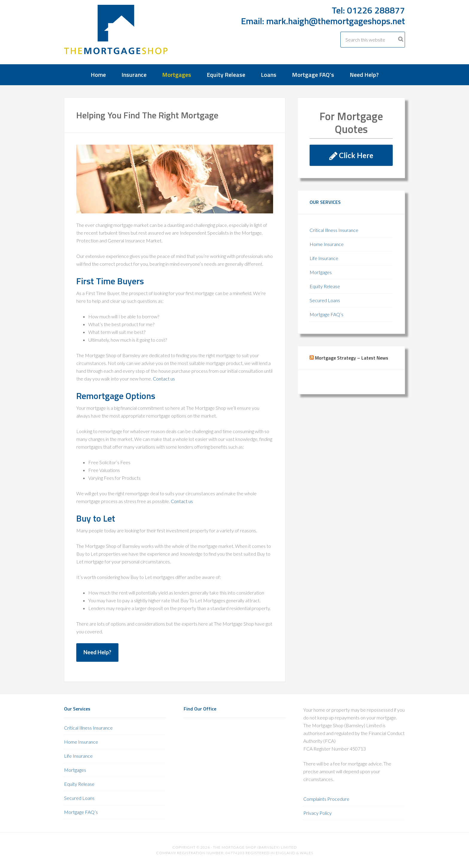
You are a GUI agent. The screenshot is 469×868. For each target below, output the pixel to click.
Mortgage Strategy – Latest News (352, 358)
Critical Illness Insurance (334, 230)
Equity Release (325, 286)
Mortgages (321, 272)
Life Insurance (324, 258)
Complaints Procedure (326, 799)
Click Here (351, 155)
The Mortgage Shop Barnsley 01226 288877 (116, 34)
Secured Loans (325, 300)
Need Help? (97, 652)
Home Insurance (327, 244)
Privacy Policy (318, 813)
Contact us (164, 379)
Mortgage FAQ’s (326, 314)
